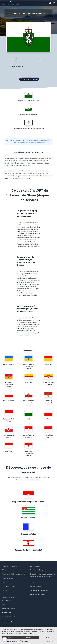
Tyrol (48, 419)
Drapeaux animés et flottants (29, 115)
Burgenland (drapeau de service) (9, 385)
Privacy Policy (52, 641)
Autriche (41, 61)
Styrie (29, 419)
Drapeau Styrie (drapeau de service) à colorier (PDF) (29, 129)
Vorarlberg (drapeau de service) (29, 453)
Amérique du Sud (8, 578)
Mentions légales (35, 586)
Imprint (48, 641)
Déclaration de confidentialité (40, 590)
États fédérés (7, 600)
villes (4, 605)
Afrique (4, 570)
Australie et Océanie (9, 586)
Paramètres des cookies (38, 594)
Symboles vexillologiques (38, 570)
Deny (10, 638)
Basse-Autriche (9, 364)
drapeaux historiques (9, 617)
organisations (6, 613)
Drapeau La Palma (29, 534)
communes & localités (9, 609)
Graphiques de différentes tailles (29, 101)
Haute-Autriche (9, 401)
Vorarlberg (9, 451)
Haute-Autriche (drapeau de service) (29, 403)
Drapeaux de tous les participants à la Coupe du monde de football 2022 (42, 575)
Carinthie (29, 382)
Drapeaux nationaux (10, 567)
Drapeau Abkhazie (29, 518)
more (47, 638)
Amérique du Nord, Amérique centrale (14, 574)
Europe (4, 590)
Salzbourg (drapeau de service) (48, 403)
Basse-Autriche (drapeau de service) (29, 366)
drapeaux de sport (8, 621)
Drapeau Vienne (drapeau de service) (29, 502)
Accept (29, 638)
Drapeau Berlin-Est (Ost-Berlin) (29, 550)
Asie (3, 582)
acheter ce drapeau (29, 79)
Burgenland (48, 364)
